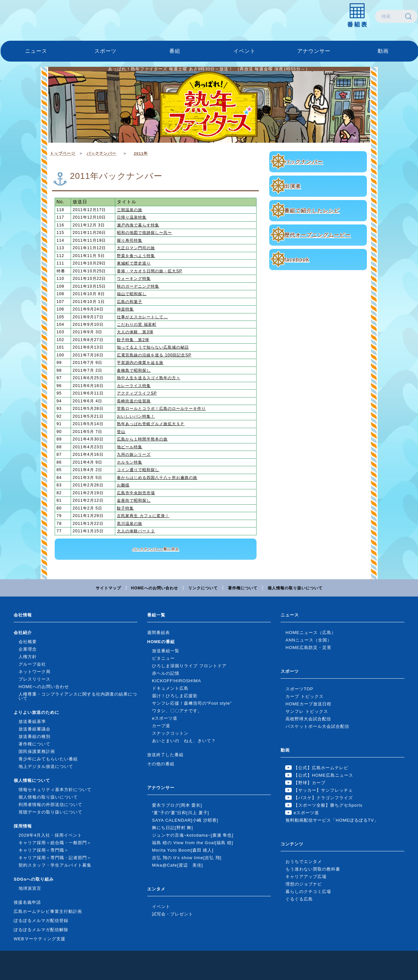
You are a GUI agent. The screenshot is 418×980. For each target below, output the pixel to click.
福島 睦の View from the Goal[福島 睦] (193, 843)
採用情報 (23, 826)
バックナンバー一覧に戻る (156, 549)
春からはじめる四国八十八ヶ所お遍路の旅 (157, 478)
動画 (383, 51)
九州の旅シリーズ (134, 454)
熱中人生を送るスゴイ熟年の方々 (149, 378)
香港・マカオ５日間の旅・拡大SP (150, 271)
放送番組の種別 (35, 736)
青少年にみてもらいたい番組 (48, 759)
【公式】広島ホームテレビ (321, 768)
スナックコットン (170, 733)
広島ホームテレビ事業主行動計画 (48, 911)
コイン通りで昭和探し (138, 470)
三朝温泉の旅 (130, 210)
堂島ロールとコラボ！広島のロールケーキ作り (161, 409)
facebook (297, 259)
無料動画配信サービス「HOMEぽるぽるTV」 (332, 820)
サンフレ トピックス (307, 711)
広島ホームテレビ (35, 16)
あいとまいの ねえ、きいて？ (184, 741)
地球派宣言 (30, 888)
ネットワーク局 (35, 672)
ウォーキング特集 (134, 279)
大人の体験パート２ (136, 531)
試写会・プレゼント (173, 914)
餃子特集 (125, 508)
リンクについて (203, 588)
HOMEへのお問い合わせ (155, 588)
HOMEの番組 (161, 642)
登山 (121, 432)
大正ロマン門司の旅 (136, 248)
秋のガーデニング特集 (138, 286)
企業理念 (28, 649)
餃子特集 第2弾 (133, 340)
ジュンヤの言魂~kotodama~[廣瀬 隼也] (193, 835)
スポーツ (105, 51)
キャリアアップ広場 (306, 877)
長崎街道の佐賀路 (134, 401)
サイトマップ (108, 588)
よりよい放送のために (36, 712)
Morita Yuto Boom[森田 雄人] (183, 850)
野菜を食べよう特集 (136, 256)
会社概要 (28, 642)
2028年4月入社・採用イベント (50, 835)
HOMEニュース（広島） (311, 633)
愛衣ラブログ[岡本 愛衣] (177, 805)
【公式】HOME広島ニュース (323, 775)
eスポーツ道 (165, 718)
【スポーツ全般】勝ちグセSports (328, 805)
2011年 (141, 153)
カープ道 (161, 726)
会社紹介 (23, 633)
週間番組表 (159, 633)
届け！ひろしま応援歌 (175, 696)
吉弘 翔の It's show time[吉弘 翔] (187, 858)
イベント (244, 51)
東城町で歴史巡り (134, 263)
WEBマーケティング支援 (40, 939)
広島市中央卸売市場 (136, 493)
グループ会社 (32, 664)
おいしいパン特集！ (136, 416)
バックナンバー (304, 162)
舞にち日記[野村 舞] (173, 828)
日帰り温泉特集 (132, 217)
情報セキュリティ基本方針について (55, 790)
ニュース (36, 51)
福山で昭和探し (132, 294)
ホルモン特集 (130, 462)
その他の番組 (161, 764)
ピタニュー (163, 658)
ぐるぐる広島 (299, 899)
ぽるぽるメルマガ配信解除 (41, 930)
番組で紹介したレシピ (312, 211)
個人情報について (32, 780)
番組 (175, 51)
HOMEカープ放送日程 (308, 704)
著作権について (243, 588)
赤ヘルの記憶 (166, 673)
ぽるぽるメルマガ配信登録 (41, 921)
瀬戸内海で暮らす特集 (138, 225)
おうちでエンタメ (304, 862)
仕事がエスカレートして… (142, 317)
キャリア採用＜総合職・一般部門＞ (55, 843)
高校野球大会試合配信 (308, 719)
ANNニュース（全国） (309, 640)
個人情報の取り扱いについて (295, 588)
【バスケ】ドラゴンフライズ (323, 798)
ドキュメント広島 (170, 688)
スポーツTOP (300, 689)
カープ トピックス (305, 696)
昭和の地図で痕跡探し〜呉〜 (144, 233)
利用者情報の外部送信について (50, 805)
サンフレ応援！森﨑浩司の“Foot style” (192, 703)
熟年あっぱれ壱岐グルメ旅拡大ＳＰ (151, 424)
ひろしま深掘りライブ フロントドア (189, 666)
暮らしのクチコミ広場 (308, 892)
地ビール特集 (130, 447)
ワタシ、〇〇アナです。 (177, 711)
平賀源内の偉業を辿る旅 (140, 363)
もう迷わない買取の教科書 (313, 869)
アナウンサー (314, 51)
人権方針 (28, 657)
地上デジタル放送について (46, 766)
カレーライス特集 (134, 386)
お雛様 (123, 485)
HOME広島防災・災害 (308, 648)
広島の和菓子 (130, 302)
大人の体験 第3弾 (135, 332)
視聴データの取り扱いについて (50, 812)
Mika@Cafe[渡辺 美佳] (177, 865)
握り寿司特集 (130, 240)
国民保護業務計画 (37, 751)
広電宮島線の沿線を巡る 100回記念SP (154, 355)
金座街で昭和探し (134, 500)
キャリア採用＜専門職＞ (44, 850)
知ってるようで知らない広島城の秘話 (153, 347)
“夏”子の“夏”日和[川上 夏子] (181, 813)
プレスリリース (35, 679)
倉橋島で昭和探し (134, 370)
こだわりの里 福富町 (137, 324)
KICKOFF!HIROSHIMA (177, 681)
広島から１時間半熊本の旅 (142, 439)
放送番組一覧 (166, 651)
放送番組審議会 (35, 729)
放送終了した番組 (165, 755)
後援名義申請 (27, 902)
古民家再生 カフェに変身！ (143, 516)
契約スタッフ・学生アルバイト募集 (55, 865)
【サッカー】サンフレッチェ (323, 790)
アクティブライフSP (137, 393)
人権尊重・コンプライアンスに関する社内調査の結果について (78, 696)
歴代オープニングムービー (317, 235)
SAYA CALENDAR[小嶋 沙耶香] (185, 820)
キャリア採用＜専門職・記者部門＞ (55, 858)
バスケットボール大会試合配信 (317, 726)
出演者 (293, 186)
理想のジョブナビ (304, 884)
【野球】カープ (310, 783)
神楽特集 (125, 309)
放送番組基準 (32, 721)
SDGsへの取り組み (34, 879)
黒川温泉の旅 (130, 524)
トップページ (63, 153)
